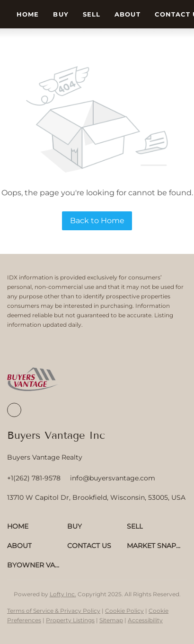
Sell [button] (92, 14)
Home (28, 14)
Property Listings (70, 620)
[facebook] (14, 410)
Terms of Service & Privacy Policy (54, 611)
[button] (37, 527)
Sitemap (111, 620)
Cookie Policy (124, 611)
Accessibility (145, 620)
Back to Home (97, 221)
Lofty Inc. (63, 594)
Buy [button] (61, 14)
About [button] (128, 14)
